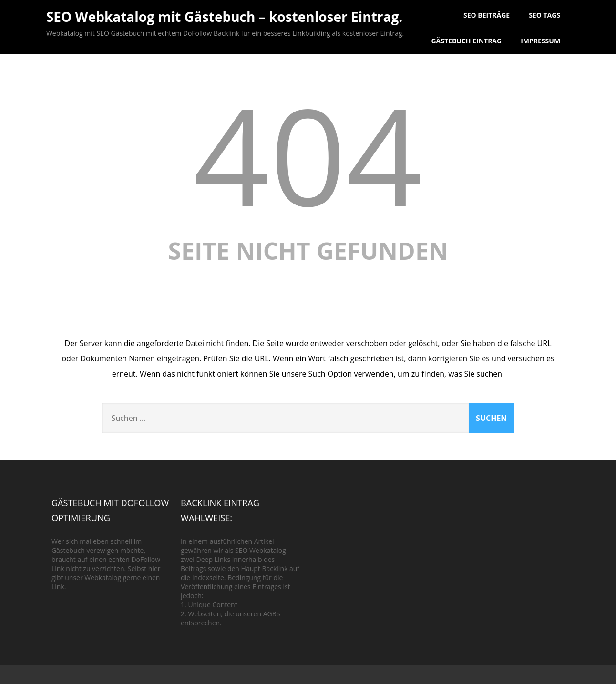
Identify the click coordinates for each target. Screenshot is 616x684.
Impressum (540, 41)
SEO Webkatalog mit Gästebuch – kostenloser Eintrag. (224, 17)
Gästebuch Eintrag (466, 41)
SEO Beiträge (487, 15)
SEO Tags (544, 15)
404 (308, 154)
